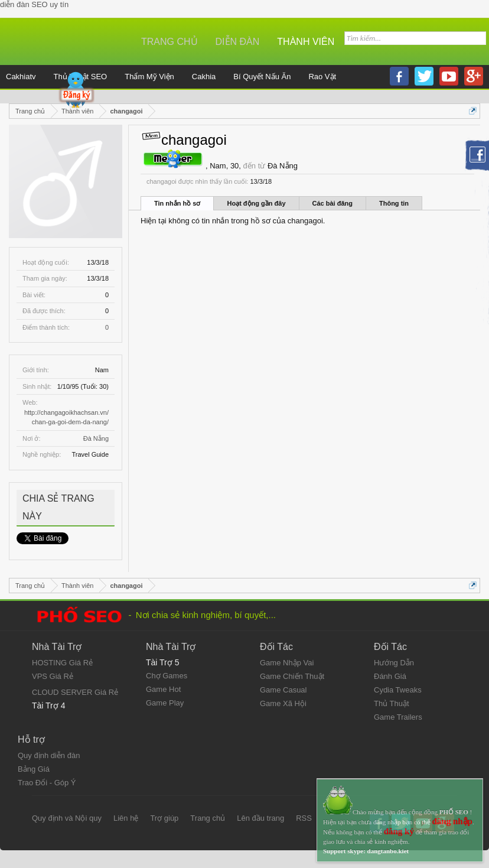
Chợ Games (167, 676)
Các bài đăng (332, 203)
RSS (304, 818)
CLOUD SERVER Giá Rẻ (75, 692)
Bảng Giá (34, 769)
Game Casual (283, 690)
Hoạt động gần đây (256, 203)
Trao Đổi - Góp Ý (47, 783)
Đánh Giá (390, 676)
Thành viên (306, 42)
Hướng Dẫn (394, 663)
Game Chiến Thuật (292, 676)
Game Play (165, 703)
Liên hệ (126, 818)
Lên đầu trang (260, 818)
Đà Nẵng (96, 438)
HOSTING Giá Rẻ (62, 663)
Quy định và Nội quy (67, 818)
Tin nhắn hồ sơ (177, 203)
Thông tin (394, 203)
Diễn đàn (238, 42)
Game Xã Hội (283, 703)
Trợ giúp (164, 818)
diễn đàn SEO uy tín (34, 4)
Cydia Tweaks (398, 690)
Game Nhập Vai (287, 663)
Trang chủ (169, 42)
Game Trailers (398, 717)
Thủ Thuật (392, 703)
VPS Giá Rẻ (53, 676)
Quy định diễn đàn (49, 755)
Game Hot (163, 689)
